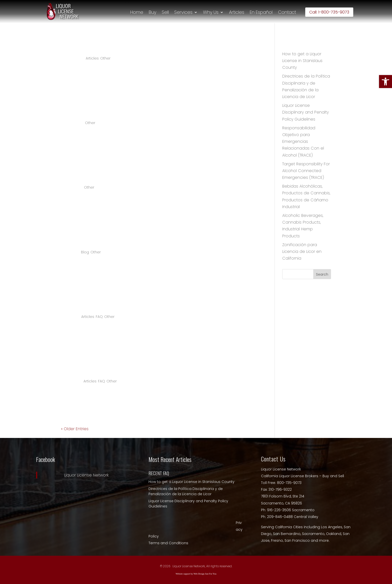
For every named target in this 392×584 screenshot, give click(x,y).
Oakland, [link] (334, 534)
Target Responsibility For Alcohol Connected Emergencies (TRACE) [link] (306, 171)
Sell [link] (165, 12)
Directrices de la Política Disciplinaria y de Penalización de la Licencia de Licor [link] (186, 491)
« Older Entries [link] (75, 429)
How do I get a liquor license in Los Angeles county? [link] (148, 368)
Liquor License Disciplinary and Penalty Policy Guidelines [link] (305, 112)
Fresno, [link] (278, 540)
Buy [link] (152, 12)
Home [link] (137, 12)
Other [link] (105, 58)
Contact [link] (287, 12)
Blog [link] (85, 252)
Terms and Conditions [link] (168, 543)
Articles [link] (237, 12)
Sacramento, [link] (314, 534)
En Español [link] (261, 12)
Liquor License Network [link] (86, 475)
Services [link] (183, 12)
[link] (385, 82)
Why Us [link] (211, 12)
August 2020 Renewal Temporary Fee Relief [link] (135, 174)
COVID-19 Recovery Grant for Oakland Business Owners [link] (154, 110)
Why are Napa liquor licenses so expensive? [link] (134, 303)
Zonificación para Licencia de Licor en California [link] (302, 251)
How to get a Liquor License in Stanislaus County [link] (142, 45)
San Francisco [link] (298, 540)
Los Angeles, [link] (332, 527)
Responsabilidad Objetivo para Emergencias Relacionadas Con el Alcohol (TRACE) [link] (303, 142)
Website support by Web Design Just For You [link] (196, 574)
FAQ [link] (99, 317)
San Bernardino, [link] (287, 534)
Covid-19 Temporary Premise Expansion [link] (127, 239)
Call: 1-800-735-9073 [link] (329, 12)
